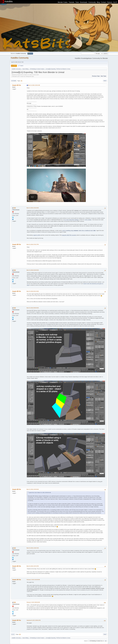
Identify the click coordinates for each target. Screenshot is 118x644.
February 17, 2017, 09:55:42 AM (33, 602)
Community (92, 2)
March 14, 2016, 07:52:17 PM (33, 244)
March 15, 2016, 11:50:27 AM (33, 548)
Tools (77, 2)
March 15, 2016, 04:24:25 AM (33, 270)
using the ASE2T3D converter (69, 235)
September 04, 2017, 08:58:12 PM (34, 620)
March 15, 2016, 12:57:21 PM (33, 566)
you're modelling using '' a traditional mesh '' (79, 231)
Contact (103, 2)
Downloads (84, 2)
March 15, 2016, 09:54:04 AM (33, 308)
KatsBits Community (20, 58)
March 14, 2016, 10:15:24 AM (33, 208)
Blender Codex (63, 2)
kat (15, 208)
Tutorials (71, 2)
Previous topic (96, 76)
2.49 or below (88, 220)
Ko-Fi (115, 2)
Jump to (86, 641)
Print (105, 81)
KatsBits (9, 1)
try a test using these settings (71, 220)
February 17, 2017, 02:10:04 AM (33, 580)
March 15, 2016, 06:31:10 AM (33, 291)
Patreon (110, 2)
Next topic (104, 76)
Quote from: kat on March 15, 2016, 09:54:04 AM (40, 493)
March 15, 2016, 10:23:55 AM (33, 489)
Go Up (13, 634)
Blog (98, 2)
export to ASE (37, 235)
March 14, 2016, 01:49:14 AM (34, 85)
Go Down (14, 81)
